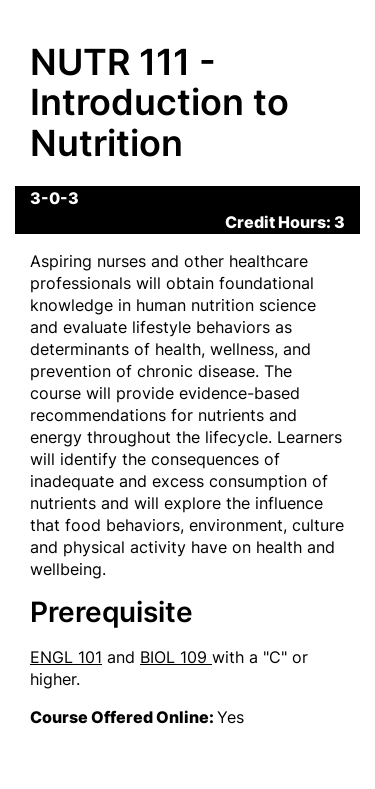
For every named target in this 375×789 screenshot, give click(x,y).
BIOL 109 (176, 657)
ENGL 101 (66, 657)
